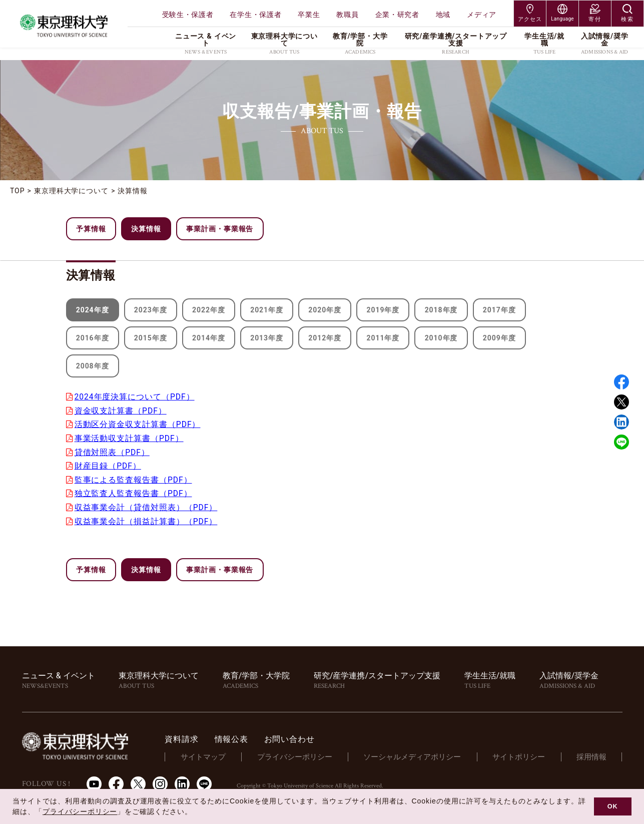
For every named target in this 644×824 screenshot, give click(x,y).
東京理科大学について (72, 191)
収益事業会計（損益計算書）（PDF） (147, 519)
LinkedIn (182, 781)
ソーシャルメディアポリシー (418, 754)
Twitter (621, 402)
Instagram (160, 781)
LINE (621, 442)
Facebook (621, 382)
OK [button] (613, 806)
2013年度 (267, 338)
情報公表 (242, 737)
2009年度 (500, 338)
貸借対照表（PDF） (113, 451)
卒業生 (309, 15)
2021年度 (267, 310)
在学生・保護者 (255, 15)
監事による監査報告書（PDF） (134, 478)
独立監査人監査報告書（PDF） (134, 492)
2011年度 (383, 338)
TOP (18, 191)
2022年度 (209, 310)
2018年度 (441, 310)
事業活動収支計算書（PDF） (130, 438)
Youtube (94, 781)
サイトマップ (213, 754)
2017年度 (500, 310)
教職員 (347, 15)
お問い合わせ (300, 737)
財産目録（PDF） (109, 465)
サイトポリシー (522, 754)
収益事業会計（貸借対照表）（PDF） (147, 505)
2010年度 (441, 338)
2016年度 (93, 338)
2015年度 (151, 338)
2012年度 (325, 338)
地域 (443, 15)
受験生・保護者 (188, 15)
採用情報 (592, 754)
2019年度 (383, 310)
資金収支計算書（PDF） (121, 410)
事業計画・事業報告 (220, 229)
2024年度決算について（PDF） (136, 397)
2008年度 (93, 366)
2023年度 (151, 310)
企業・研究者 (397, 15)
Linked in (621, 422)
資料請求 (193, 737)
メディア (482, 15)
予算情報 (91, 229)
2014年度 (209, 338)
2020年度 (325, 310)
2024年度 (93, 310)
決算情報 (133, 191)
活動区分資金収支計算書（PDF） (138, 424)
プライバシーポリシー (302, 754)
